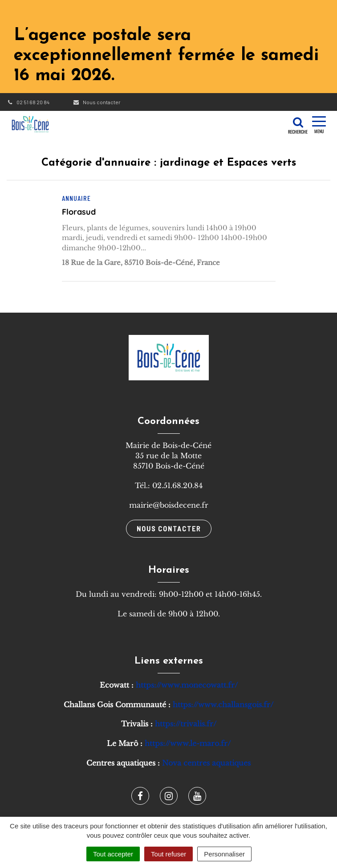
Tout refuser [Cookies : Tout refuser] (168, 854)
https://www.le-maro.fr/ (188, 743)
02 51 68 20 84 (28, 102)
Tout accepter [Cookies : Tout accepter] (113, 854)
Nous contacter (96, 102)
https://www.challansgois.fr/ (223, 705)
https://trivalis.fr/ (186, 724)
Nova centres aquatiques (206, 763)
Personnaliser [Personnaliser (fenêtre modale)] (224, 854)
